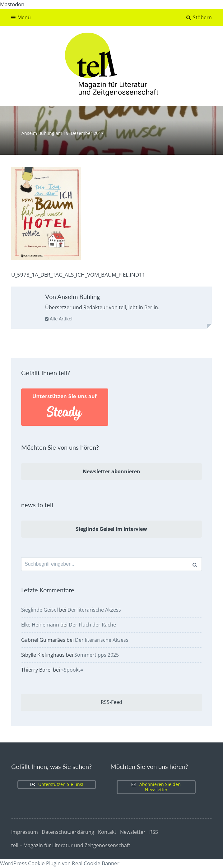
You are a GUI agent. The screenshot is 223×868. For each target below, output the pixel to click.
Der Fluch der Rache (92, 625)
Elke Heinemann (40, 625)
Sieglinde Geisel (39, 610)
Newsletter (133, 832)
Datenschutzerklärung (68, 832)
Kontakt (107, 832)
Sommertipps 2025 (97, 655)
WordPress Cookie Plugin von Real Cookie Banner (60, 863)
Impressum (25, 832)
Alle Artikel (59, 319)
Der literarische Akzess (94, 610)
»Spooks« (72, 670)
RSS (154, 832)
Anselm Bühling (39, 133)
